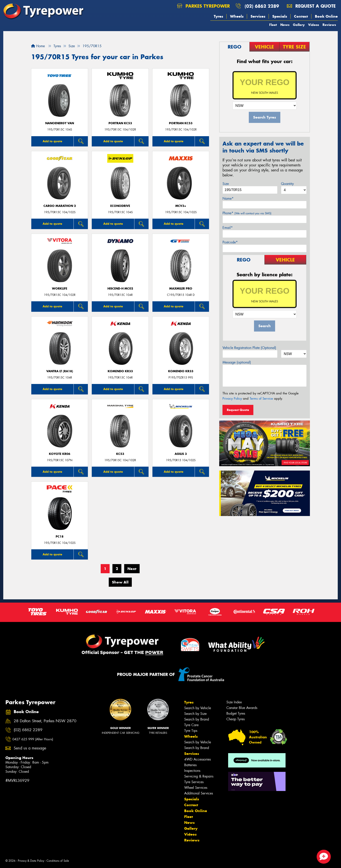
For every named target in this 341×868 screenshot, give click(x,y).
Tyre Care (191, 725)
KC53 (120, 454)
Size (226, 184)
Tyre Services (194, 782)
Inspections (192, 771)
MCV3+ (181, 206)
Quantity (287, 184)
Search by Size (195, 714)
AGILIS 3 (181, 454)
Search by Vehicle (198, 708)
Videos (314, 25)
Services (258, 16)
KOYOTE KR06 (60, 454)
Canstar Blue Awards (242, 708)
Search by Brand (197, 719)
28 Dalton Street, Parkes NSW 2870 (45, 721)
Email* (228, 228)
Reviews (329, 25)
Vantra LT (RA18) (60, 371)
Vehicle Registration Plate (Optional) (249, 348)
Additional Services (199, 793)
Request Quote (238, 410)
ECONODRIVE (120, 206)
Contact (301, 16)
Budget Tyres (236, 713)
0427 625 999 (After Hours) (33, 739)
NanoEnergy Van (60, 123)
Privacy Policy (232, 399)
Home (38, 46)
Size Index (234, 702)
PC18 (60, 537)
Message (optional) (237, 362)
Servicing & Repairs (199, 776)
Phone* (247, 213)
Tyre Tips (191, 731)
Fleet (273, 25)
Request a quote (311, 6)
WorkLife (60, 289)
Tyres (218, 16)
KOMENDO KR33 (120, 371)
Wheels (237, 16)
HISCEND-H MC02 (120, 289)
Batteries (190, 765)
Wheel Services (196, 788)
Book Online (326, 16)
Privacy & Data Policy (31, 861)
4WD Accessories (197, 759)
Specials (280, 16)
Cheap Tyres (236, 719)
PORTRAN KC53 (120, 123)
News (285, 25)
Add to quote (52, 141)
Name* (228, 199)
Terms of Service (261, 399)
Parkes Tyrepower (203, 6)
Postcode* (230, 242)
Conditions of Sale (58, 861)
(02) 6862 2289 (262, 6)
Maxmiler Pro (181, 289)
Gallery (299, 25)
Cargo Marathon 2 (60, 206)
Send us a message (30, 748)
